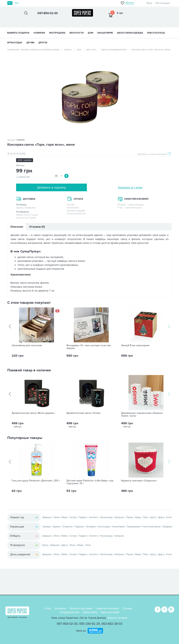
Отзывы (127, 608)
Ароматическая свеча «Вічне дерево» (33, 413)
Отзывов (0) (37, 227)
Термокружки (134, 527)
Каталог (68, 50)
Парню (130, 517)
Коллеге (94, 517)
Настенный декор (151, 527)
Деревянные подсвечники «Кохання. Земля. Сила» (142, 414)
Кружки (56, 527)
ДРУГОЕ (43, 43)
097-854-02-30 (67, 624)
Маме (64, 517)
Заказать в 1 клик (130, 187)
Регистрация (163, 3)
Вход (149, 3)
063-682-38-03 (112, 624)
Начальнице (106, 517)
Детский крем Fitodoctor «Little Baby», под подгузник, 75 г (90, 482)
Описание (17, 227)
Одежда (46, 527)
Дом (79, 50)
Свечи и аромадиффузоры (114, 50)
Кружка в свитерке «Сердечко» (139, 481)
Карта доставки (110, 612)
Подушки (79, 527)
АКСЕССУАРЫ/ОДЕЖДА (130, 33)
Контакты (60, 608)
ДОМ (90, 33)
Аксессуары (104, 527)
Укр (16, 3)
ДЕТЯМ (30, 43)
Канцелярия (118, 527)
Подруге (83, 517)
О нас (48, 608)
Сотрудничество (69, 612)
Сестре (73, 517)
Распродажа (57, 33)
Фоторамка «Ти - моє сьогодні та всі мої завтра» (89, 347)
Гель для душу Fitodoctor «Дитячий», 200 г (36, 481)
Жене (57, 517)
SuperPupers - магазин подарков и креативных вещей (33, 50)
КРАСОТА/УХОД (156, 33)
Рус (10, 3)
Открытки (67, 527)
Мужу (138, 517)
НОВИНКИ (39, 33)
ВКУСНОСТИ (77, 33)
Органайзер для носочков (27, 345)
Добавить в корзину (51, 187)
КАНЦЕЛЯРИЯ (105, 33)
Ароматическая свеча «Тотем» (83, 413)
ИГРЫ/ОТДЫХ (15, 43)
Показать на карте (117, 618)
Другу (161, 517)
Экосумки (91, 527)
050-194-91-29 (89, 624)
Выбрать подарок (18, 33)
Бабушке (119, 517)
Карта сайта (90, 612)
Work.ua (81, 631)
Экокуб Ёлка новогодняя (135, 345)
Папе (145, 517)
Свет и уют (91, 50)
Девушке (47, 517)
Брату (153, 517)
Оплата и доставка (81, 608)
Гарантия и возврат (107, 608)
